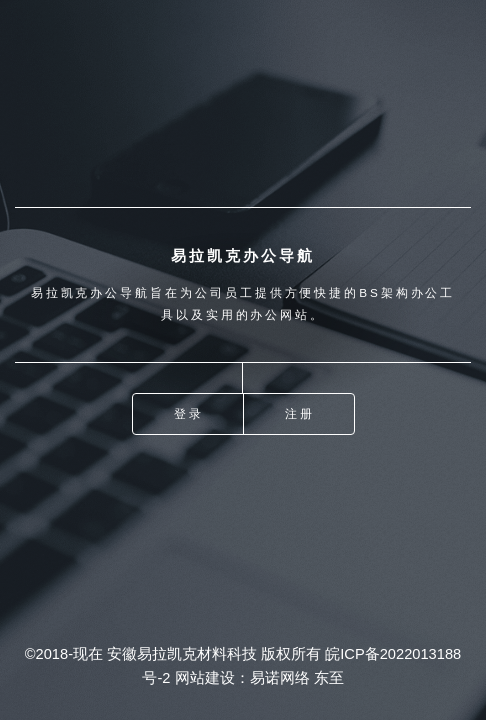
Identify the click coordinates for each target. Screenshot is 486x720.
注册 (300, 413)
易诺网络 (280, 678)
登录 (189, 413)
